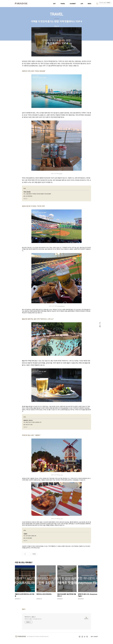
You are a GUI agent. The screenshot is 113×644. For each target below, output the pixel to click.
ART (54, 4)
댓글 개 (24, 609)
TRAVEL (63, 4)
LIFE (82, 4)
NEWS (89, 4)
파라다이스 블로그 (30, 617)
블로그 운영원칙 (94, 637)
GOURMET (73, 4)
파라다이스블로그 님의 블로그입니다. (33, 619)
